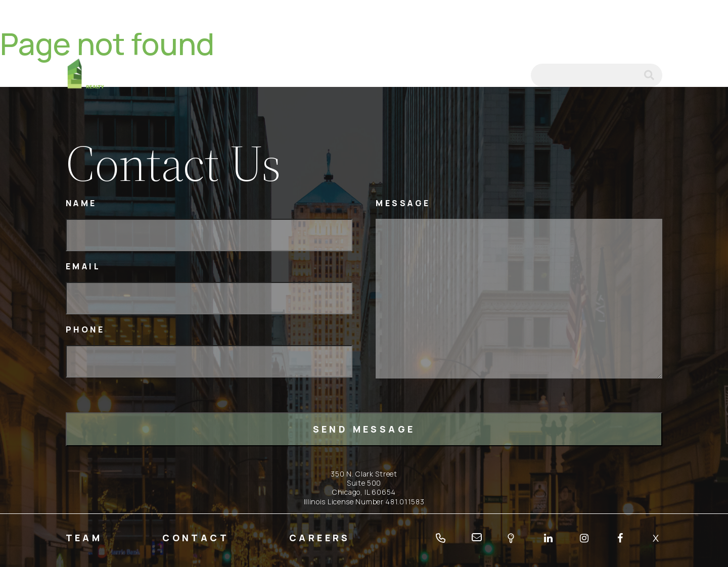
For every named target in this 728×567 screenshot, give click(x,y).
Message (403, 203)
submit (653, 75)
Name (81, 203)
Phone (85, 330)
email (510, 75)
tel (483, 75)
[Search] (597, 75)
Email (83, 267)
